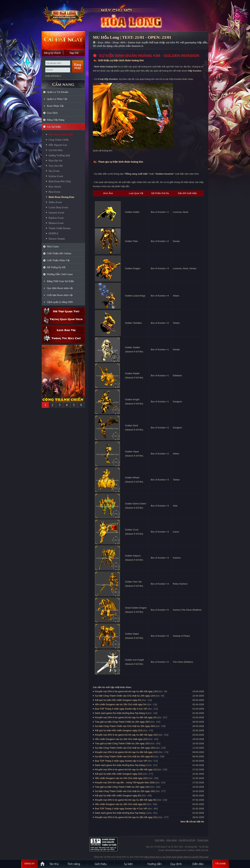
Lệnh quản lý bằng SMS (60, 302)
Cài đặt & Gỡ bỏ (187, 840)
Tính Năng (74, 864)
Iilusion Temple (57, 239)
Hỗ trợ (63, 311)
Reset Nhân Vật (55, 106)
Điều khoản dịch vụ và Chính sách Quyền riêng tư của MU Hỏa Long (176, 857)
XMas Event (55, 202)
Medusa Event (56, 223)
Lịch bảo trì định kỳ (63, 330)
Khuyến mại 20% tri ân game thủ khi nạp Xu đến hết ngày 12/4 (126, 691)
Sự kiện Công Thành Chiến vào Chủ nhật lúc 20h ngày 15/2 (125, 791)
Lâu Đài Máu (56, 150)
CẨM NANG (63, 83)
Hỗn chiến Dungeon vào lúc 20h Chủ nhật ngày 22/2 (121, 778)
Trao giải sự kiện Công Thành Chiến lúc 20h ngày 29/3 (122, 722)
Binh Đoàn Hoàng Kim (61, 197)
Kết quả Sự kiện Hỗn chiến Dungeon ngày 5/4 (118, 700)
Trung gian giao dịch (63, 320)
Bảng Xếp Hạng (56, 120)
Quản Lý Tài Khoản (58, 92)
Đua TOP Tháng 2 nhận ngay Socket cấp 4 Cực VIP (121, 809)
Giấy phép (171, 840)
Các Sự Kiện (54, 127)
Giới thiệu (159, 840)
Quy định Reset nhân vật (60, 288)
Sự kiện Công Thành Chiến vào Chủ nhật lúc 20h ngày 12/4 (125, 696)
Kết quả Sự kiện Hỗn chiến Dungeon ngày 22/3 (119, 730)
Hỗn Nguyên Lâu (58, 145)
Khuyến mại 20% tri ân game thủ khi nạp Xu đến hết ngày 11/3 (126, 752)
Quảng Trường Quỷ (59, 155)
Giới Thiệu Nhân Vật (58, 260)
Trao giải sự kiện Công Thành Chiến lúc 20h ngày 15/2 (122, 787)
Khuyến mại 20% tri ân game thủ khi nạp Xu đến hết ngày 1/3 (126, 770)
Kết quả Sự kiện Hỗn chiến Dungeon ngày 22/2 (119, 774)
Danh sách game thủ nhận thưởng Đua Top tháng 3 (121, 713)
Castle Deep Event (58, 207)
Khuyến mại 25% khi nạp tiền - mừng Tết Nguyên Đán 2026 (125, 783)
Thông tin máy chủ (63, 339)
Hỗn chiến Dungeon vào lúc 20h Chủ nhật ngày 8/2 (121, 804)
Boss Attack (55, 187)
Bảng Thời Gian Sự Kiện (60, 281)
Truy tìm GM (56, 166)
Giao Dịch (52, 113)
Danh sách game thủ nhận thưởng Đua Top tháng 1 (121, 813)
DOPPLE (54, 233)
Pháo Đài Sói (55, 161)
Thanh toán (203, 840)
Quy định (176, 864)
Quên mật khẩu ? (53, 76)
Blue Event (54, 192)
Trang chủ (94, 43)
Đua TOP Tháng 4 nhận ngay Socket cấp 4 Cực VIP (121, 709)
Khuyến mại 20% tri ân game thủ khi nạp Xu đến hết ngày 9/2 (126, 800)
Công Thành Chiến (59, 140)
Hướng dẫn (155, 864)
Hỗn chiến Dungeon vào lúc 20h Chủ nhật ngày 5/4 (121, 704)
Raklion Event (56, 218)
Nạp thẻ (74, 53)
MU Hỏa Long (63, 16)
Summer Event (56, 213)
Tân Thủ (54, 864)
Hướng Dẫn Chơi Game (60, 274)
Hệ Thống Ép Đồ (56, 267)
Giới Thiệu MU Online (59, 253)
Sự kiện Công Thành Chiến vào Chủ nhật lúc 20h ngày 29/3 (125, 726)
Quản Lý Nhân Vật (57, 99)
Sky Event (54, 171)
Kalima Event (56, 176)
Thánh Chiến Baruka (60, 228)
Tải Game (221, 864)
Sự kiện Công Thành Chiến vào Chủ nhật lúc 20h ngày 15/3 (125, 748)
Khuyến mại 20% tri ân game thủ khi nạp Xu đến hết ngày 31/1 (126, 817)
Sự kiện (128, 864)
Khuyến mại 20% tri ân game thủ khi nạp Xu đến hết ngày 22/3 (126, 735)
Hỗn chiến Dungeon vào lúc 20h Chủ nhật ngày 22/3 (121, 739)
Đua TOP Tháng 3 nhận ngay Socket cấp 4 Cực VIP (121, 761)
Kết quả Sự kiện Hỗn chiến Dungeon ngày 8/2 (118, 796)
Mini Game (53, 246)
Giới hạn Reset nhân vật (60, 295)
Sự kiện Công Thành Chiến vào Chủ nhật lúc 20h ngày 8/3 (124, 756)
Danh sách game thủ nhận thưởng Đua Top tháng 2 (121, 765)
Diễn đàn (199, 864)
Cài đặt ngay (63, 40)
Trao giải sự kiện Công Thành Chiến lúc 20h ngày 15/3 (122, 743)
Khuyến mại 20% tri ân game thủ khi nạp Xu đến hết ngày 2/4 (126, 717)
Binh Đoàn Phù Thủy (60, 181)
